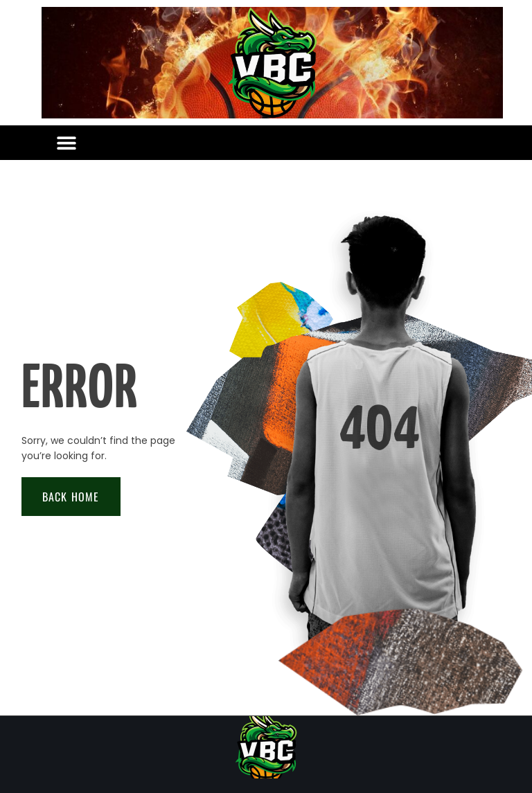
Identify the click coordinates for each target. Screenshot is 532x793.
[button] (66, 143)
